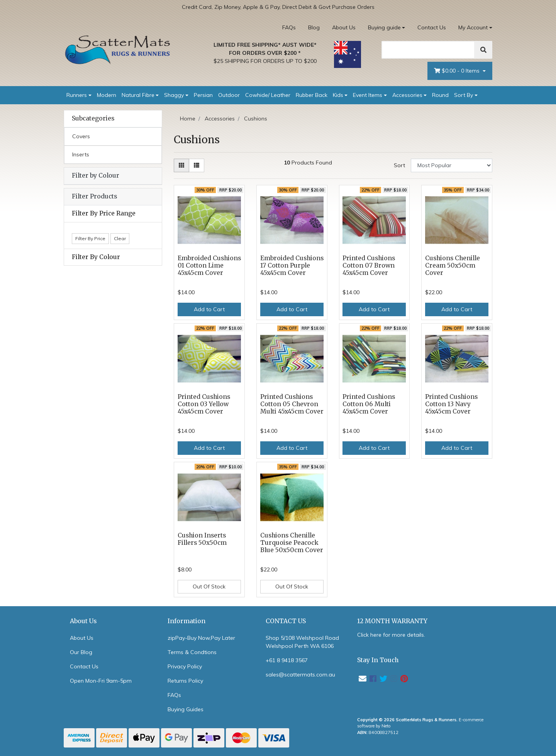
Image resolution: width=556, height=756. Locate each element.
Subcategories (93, 119)
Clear (120, 238)
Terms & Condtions (192, 652)
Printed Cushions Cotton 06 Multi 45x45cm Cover (369, 404)
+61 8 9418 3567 (287, 660)
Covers (81, 136)
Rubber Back (312, 95)
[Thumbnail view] (181, 165)
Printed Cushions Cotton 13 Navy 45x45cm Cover (451, 404)
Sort (399, 165)
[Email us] (363, 679)
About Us (344, 27)
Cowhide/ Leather (268, 95)
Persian (203, 95)
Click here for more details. (391, 635)
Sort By (464, 95)
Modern (107, 95)
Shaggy (174, 95)
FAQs (289, 27)
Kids (338, 95)
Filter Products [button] (94, 197)
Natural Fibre (138, 95)
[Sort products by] (452, 165)
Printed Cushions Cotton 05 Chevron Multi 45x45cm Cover (292, 404)
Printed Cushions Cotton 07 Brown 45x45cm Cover (369, 265)
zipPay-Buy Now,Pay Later (201, 638)
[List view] (197, 165)
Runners (77, 95)
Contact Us (432, 27)
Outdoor (229, 95)
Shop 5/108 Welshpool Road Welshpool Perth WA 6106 (302, 642)
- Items (458, 71)
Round (440, 95)
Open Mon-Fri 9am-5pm (101, 681)
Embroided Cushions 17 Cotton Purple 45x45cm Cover (292, 265)
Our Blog (81, 652)
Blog (314, 27)
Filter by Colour (96, 175)
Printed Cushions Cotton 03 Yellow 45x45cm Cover (204, 404)
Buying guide (384, 27)
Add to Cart (209, 309)
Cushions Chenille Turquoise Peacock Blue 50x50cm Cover (292, 543)
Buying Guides (186, 709)
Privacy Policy (185, 666)
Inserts (81, 154)
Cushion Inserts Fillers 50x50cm (202, 539)
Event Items (368, 95)
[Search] (428, 50)
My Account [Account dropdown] (473, 27)
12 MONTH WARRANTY (392, 621)
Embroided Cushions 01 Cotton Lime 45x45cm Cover (209, 265)
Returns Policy (185, 681)
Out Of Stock (209, 586)
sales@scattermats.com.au (300, 675)
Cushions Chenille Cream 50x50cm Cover (453, 265)
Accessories (407, 95)
